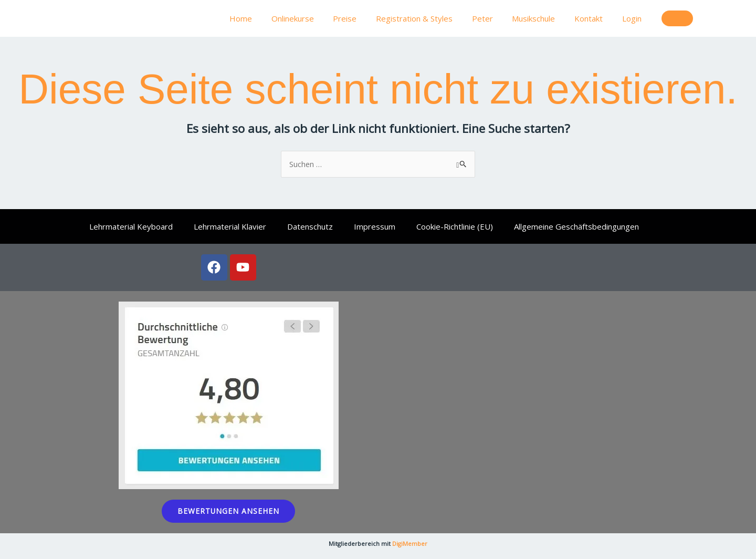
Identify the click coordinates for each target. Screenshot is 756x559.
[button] (677, 18)
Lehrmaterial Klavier (230, 226)
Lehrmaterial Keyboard (131, 226)
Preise (364, 18)
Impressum (375, 226)
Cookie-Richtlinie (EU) (455, 226)
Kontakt (594, 18)
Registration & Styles (430, 18)
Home (267, 18)
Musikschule (542, 18)
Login (633, 18)
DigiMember (410, 544)
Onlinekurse (315, 18)
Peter (495, 18)
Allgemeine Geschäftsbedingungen (576, 226)
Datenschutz (310, 226)
